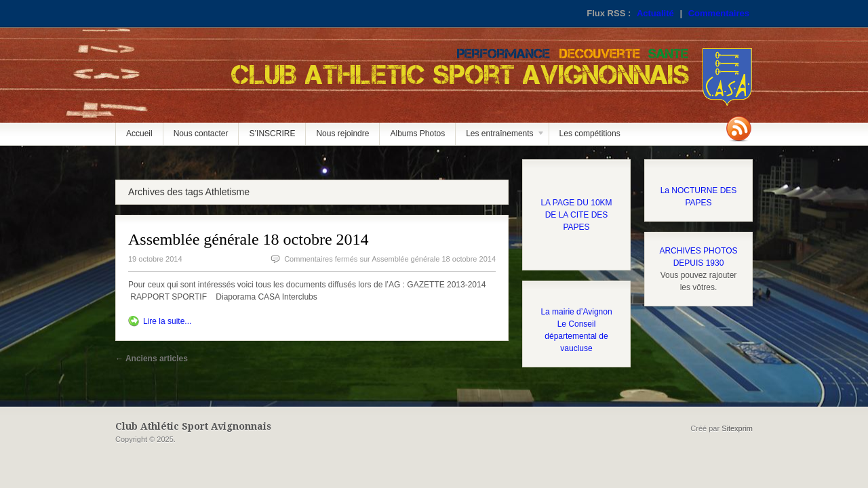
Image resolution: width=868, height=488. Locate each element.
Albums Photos (417, 134)
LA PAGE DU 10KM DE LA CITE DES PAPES (576, 215)
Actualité (655, 13)
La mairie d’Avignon (576, 312)
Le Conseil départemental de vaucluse (576, 336)
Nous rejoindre (342, 134)
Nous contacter (201, 134)
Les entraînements (500, 137)
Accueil (139, 134)
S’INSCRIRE (272, 134)
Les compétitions (590, 134)
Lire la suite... (167, 321)
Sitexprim (737, 428)
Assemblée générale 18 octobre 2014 (249, 239)
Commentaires (719, 13)
